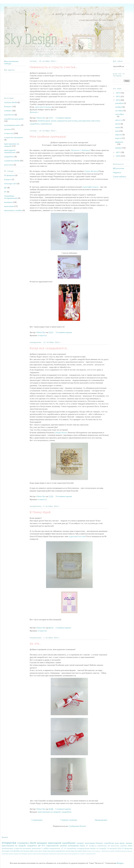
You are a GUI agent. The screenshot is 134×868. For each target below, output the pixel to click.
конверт (8, 111)
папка (51, 854)
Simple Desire (61, 433)
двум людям (14, 854)
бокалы (122, 851)
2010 (118, 156)
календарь (23, 854)
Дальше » (34, 112)
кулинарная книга (12, 125)
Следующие (37, 820)
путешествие (80, 851)
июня (118, 127)
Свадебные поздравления (11, 197)
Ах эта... (35, 643)
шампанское (46, 124)
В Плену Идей (40, 512)
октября (119, 111)
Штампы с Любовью (101, 851)
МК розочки (119, 168)
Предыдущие (101, 820)
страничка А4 (90, 854)
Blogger (120, 863)
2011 (118, 152)
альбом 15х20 (114, 851)
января (119, 148)
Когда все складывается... (49, 348)
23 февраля (9, 175)
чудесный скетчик (77, 536)
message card (10, 184)
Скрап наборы (119, 177)
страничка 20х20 (12, 161)
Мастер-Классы (23, 851)
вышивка (5, 854)
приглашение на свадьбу (49, 812)
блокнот (8, 107)
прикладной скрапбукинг (10, 151)
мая (117, 131)
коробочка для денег (14, 119)
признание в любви (13, 210)
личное (7, 129)
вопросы (129, 851)
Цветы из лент (36, 851)
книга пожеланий (34, 854)
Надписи (117, 172)
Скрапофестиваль (90, 187)
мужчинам (9, 206)
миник (93, 848)
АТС (44, 846)
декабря (119, 103)
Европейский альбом (57, 846)
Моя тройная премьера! (48, 137)
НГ (5, 192)
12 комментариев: (64, 332)
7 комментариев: (64, 118)
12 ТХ (63, 848)
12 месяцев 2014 (114, 848)
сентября (119, 114)
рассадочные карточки (89, 121)
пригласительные (43, 107)
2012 (118, 100)
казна (54, 121)
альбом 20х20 (10, 102)
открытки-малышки (13, 137)
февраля (119, 142)
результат (76, 854)
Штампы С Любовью (81, 150)
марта (118, 138)
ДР (5, 188)
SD (109, 846)
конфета (93, 846)
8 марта (8, 179)
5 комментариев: (64, 809)
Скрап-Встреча (92, 171)
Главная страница (69, 820)
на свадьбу (101, 848)
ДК (15, 851)
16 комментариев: (64, 496)
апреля (119, 135)
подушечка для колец (67, 121)
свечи (82, 854)
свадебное (35, 124)
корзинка (45, 854)
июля (118, 124)
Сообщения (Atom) (77, 826)
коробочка (9, 115)
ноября (119, 107)
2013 (118, 96)
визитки (46, 851)
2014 (118, 93)
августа (119, 120)
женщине (8, 202)
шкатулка (9, 165)
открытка (42, 335)
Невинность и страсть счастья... (53, 67)
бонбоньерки (44, 121)
